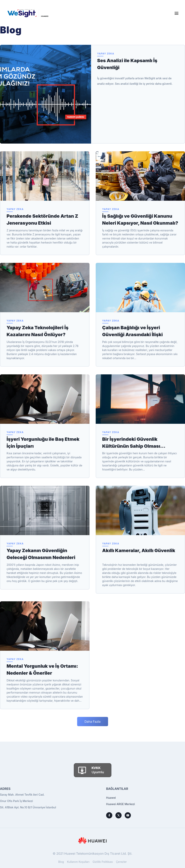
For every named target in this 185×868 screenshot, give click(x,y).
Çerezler (121, 862)
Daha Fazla (92, 722)
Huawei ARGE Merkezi (121, 804)
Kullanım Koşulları (78, 862)
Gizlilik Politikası (103, 862)
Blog (61, 862)
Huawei (111, 798)
